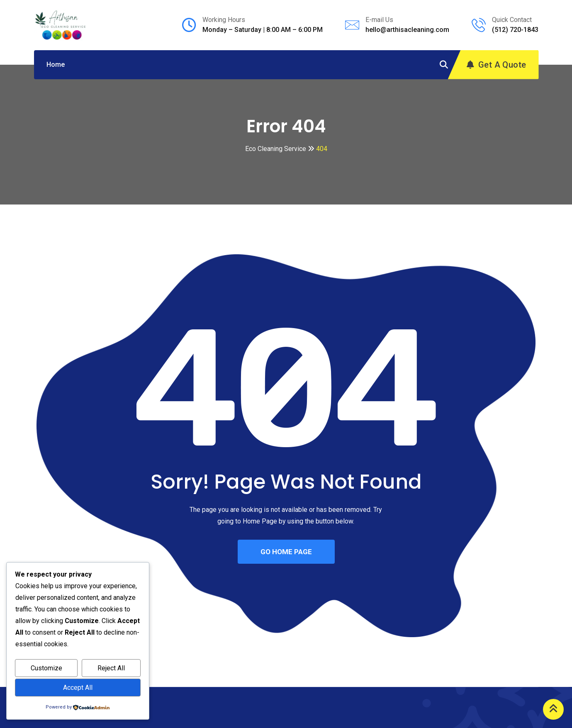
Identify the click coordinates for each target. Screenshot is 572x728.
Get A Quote (497, 65)
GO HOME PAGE (286, 552)
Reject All (111, 668)
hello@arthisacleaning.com (407, 30)
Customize (46, 668)
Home (56, 65)
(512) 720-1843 (515, 30)
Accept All (78, 688)
